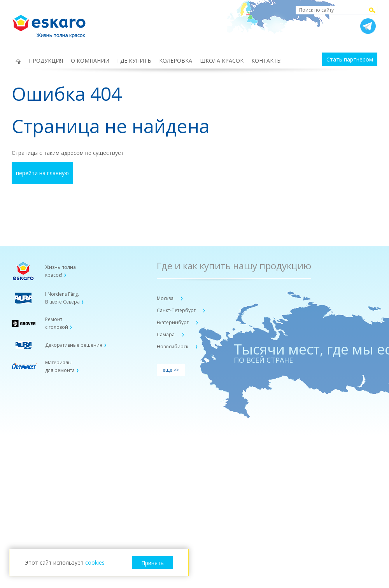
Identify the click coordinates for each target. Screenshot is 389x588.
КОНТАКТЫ (266, 61)
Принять (152, 563)
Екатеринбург (173, 322)
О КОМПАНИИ (90, 61)
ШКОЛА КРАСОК (222, 61)
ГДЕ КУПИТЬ (134, 61)
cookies (95, 563)
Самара (166, 334)
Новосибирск (173, 347)
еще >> (171, 370)
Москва (166, 298)
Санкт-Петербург (177, 310)
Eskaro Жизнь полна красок (53, 23)
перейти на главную (42, 173)
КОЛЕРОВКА (176, 61)
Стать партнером (350, 59)
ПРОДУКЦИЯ (46, 61)
